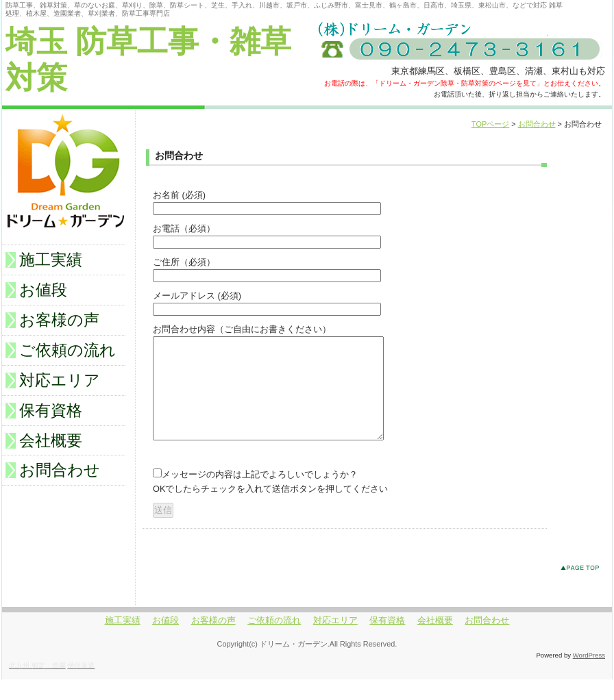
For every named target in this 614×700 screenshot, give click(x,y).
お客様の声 (59, 320)
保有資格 (51, 410)
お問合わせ (537, 124)
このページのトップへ (583, 591)
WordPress (589, 676)
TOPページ (490, 124)
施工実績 (51, 260)
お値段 (43, 290)
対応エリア (60, 380)
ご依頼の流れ (67, 350)
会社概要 (51, 440)
